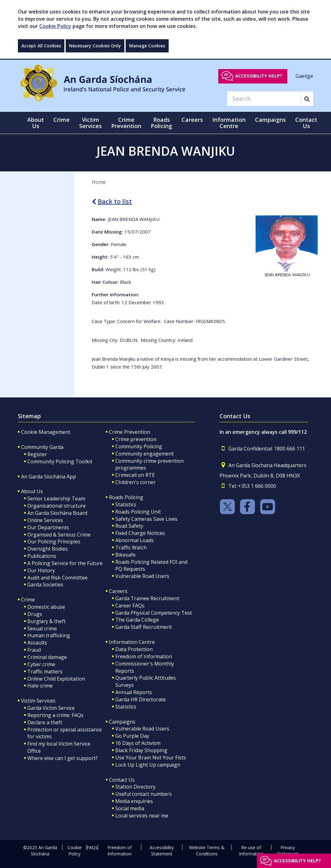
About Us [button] (36, 123)
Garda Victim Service (51, 708)
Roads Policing (126, 497)
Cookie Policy (55, 26)
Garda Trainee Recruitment (147, 598)
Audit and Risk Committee (57, 578)
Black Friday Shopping (141, 750)
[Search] (264, 99)
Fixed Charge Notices (140, 533)
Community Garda (42, 447)
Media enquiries (134, 801)
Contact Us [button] (306, 123)
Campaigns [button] (270, 120)
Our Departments (48, 527)
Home (99, 182)
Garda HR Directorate (141, 699)
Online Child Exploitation (56, 679)
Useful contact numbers (144, 794)
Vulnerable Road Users (142, 576)
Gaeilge (304, 76)
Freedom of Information (144, 656)
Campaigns (122, 722)
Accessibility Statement (162, 851)
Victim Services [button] (90, 123)
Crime (28, 600)
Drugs (35, 614)
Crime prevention (136, 439)
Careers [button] (192, 120)
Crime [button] (62, 120)
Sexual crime (42, 628)
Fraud (34, 650)
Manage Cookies (147, 46)
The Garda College (137, 620)
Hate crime (40, 686)
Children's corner (136, 482)
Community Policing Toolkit (60, 461)
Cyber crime (41, 664)
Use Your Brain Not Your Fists (151, 757)
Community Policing (139, 446)
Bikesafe (125, 555)
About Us (32, 491)
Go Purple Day (132, 736)
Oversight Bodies (48, 549)
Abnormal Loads (135, 540)
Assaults (37, 643)
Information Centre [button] (229, 123)
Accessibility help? (259, 76)
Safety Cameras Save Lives (146, 519)
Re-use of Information (251, 851)
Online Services (45, 520)
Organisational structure (57, 506)
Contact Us (122, 780)
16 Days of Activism (138, 743)
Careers (118, 591)
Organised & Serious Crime (59, 535)
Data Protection (134, 649)
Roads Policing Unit (138, 512)
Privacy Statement (288, 851)
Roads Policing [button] (161, 123)
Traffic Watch (131, 547)
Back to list (112, 201)
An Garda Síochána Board (57, 513)
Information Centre (132, 642)
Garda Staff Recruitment (144, 627)
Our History (41, 570)
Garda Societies (45, 585)
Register (37, 454)
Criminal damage (47, 657)
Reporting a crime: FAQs (55, 715)
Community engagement (144, 454)
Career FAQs (130, 606)
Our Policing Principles (54, 542)
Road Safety (129, 526)
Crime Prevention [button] (126, 123)
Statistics (126, 504)
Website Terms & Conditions (207, 851)
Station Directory (135, 787)
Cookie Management (46, 432)
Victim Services (38, 701)
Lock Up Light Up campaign (148, 765)
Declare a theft (45, 722)
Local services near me (142, 816)
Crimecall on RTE (135, 475)
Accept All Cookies (41, 46)
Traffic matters (45, 671)
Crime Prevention (130, 432)
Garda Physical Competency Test (154, 613)
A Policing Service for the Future (65, 563)
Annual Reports (134, 692)
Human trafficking (49, 635)
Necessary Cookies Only (95, 46)
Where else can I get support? (62, 758)
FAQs (92, 847)
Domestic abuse (46, 607)
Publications (42, 556)
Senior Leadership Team (56, 499)
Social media (130, 808)
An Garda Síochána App (49, 477)
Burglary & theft (46, 621)
